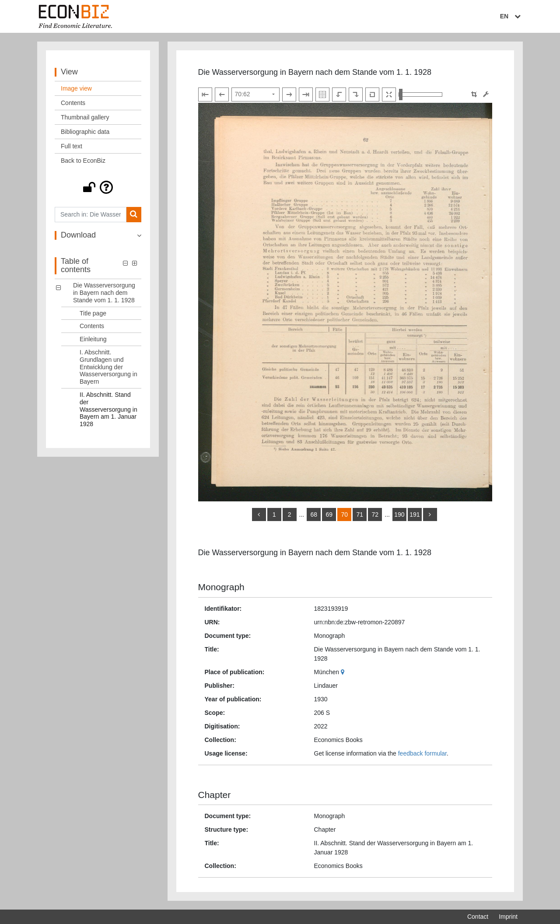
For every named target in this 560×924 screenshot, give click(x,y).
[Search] (134, 215)
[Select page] (255, 94)
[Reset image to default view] (372, 94)
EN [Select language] (511, 16)
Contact (478, 917)
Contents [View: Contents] (73, 103)
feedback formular (422, 753)
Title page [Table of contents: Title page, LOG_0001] (93, 313)
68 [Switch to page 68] (314, 514)
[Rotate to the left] (339, 94)
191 (415, 514)
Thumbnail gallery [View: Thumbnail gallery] (85, 117)
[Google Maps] (344, 672)
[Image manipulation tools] (486, 94)
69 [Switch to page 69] (329, 514)
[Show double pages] (322, 94)
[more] (430, 514)
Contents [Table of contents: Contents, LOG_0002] (92, 326)
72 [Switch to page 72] (375, 514)
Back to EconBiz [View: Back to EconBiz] (83, 161)
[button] (98, 187)
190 (399, 514)
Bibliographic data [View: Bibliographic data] (85, 132)
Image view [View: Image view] (76, 88)
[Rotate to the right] (356, 94)
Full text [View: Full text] (72, 146)
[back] (259, 514)
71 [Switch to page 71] (360, 514)
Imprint (508, 917)
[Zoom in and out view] (420, 94)
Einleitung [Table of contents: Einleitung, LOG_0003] (93, 339)
